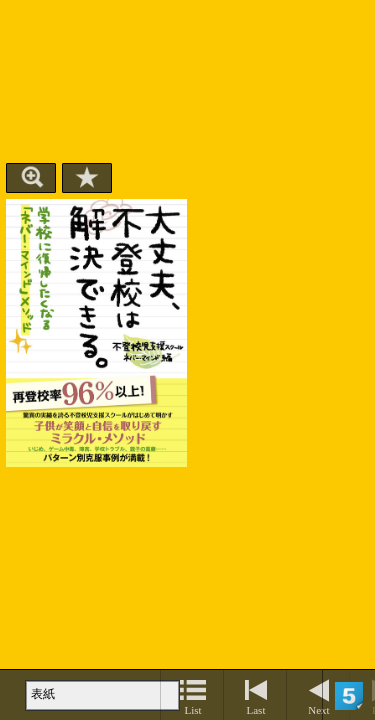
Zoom (31, 178)
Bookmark (87, 178)
